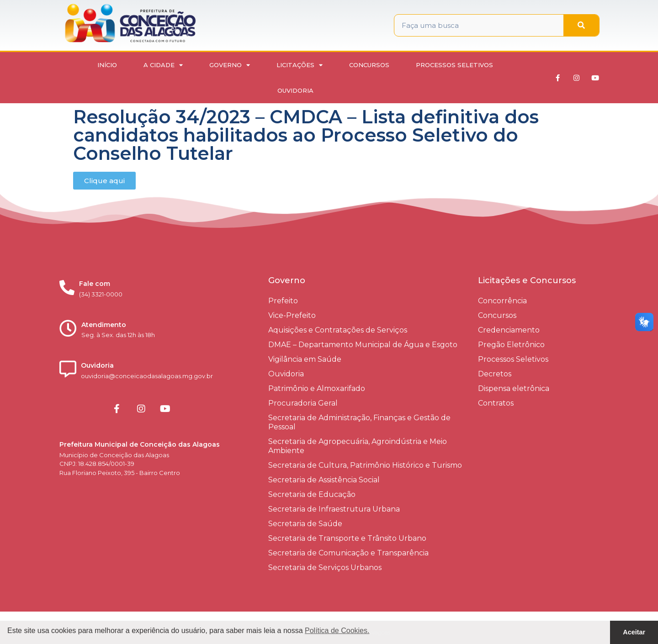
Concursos (369, 65)
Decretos (495, 374)
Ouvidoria (295, 90)
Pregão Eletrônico (511, 345)
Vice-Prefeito (292, 315)
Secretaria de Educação (312, 494)
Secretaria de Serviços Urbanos (325, 567)
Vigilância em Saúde (305, 359)
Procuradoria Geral (303, 403)
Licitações (300, 65)
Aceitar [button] (634, 632)
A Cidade (163, 65)
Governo (230, 65)
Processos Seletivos (454, 65)
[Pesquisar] (581, 25)
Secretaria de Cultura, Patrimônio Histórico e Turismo (365, 465)
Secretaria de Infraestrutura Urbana (334, 509)
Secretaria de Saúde (305, 524)
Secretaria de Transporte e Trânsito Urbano (347, 538)
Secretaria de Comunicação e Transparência (348, 553)
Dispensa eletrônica (514, 388)
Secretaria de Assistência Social (324, 480)
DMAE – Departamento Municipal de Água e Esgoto (363, 345)
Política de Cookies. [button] (337, 631)
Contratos (496, 403)
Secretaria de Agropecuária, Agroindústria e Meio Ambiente (358, 446)
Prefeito (283, 301)
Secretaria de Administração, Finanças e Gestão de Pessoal (359, 422)
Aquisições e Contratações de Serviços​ (338, 330)
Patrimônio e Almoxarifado (317, 388)
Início (107, 65)
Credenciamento (509, 330)
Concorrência (502, 301)
